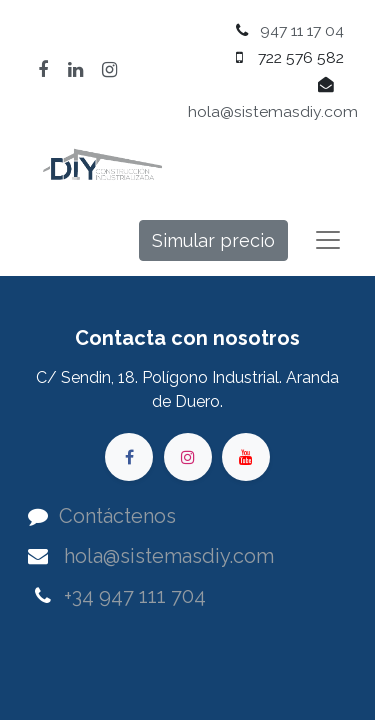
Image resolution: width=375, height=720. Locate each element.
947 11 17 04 (302, 30)
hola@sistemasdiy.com (273, 111)
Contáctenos (117, 516)
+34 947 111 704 (135, 596)
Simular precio (213, 240)
